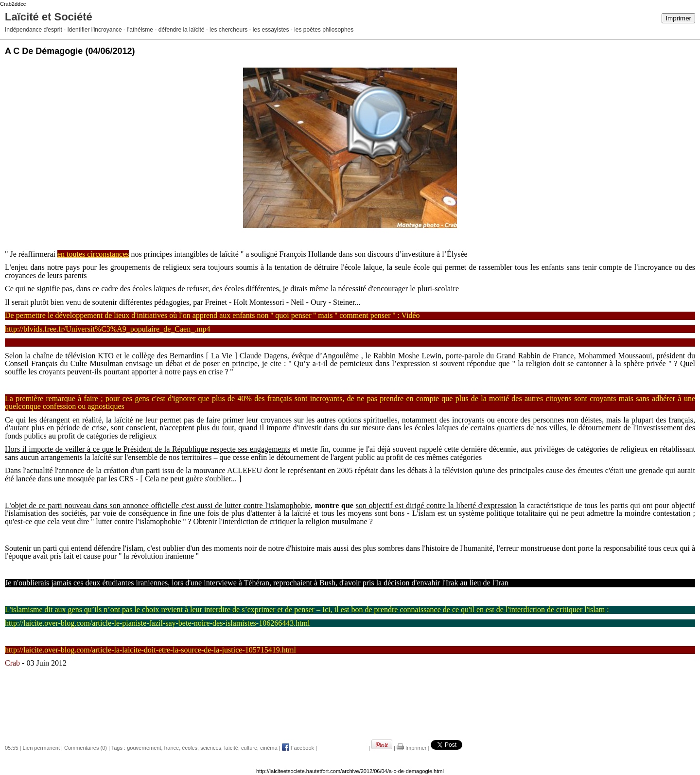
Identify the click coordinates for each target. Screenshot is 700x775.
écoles (190, 748)
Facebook (298, 748)
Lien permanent (41, 748)
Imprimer (678, 18)
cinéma (269, 748)
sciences (211, 748)
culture (249, 748)
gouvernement (144, 748)
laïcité (231, 748)
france (172, 748)
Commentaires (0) (86, 748)
